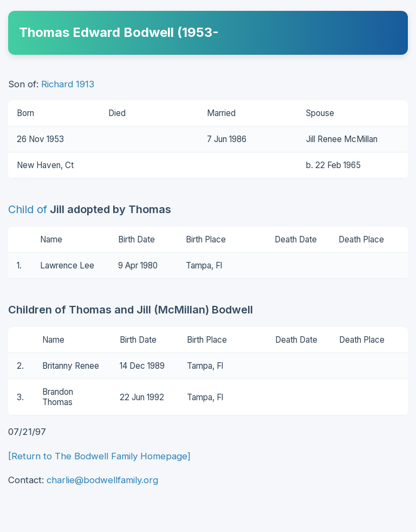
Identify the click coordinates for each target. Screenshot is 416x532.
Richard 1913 (68, 84)
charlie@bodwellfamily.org (102, 480)
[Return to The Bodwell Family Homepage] (99, 456)
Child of (28, 209)
